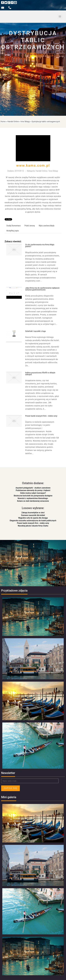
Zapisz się (10, 788)
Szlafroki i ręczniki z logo (35, 331)
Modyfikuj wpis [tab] (13, 231)
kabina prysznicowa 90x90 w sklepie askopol (40, 374)
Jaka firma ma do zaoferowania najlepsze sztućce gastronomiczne (42, 289)
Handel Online (13, 122)
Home (3, 122)
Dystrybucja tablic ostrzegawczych (46, 122)
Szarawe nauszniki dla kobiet (33, 515)
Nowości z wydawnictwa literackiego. (33, 498)
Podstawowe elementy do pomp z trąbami (33, 490)
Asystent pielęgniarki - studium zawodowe (33, 488)
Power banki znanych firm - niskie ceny (41, 416)
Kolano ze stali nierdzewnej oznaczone (33, 501)
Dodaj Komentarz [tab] (14, 226)
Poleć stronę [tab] (30, 226)
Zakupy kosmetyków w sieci (33, 513)
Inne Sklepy (25, 122)
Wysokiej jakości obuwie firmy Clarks (33, 526)
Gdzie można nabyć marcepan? (33, 493)
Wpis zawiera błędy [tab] (47, 226)
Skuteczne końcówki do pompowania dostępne (33, 496)
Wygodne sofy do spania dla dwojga (33, 518)
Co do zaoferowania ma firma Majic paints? (40, 246)
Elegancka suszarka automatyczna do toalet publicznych (33, 521)
